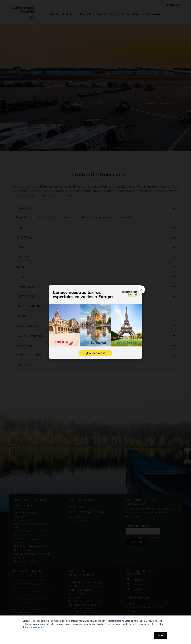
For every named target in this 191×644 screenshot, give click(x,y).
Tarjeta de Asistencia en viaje (86, 582)
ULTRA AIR (25, 365)
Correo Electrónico (138, 526)
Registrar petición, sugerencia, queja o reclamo (28, 611)
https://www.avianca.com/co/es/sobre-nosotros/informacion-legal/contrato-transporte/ (74, 217)
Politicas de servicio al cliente (86, 601)
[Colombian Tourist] (23, 11)
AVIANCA (24, 208)
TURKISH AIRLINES (32, 336)
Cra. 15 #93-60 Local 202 (87, 512)
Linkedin (135, 589)
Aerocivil (132, 604)
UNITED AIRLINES (31, 306)
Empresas (174, 5)
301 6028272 (34, 539)
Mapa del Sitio (78, 571)
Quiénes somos (23, 505)
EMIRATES (25, 345)
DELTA (22, 316)
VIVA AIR (24, 247)
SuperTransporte (137, 615)
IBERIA (22, 277)
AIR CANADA (27, 326)
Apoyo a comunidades (83, 608)
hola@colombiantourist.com (31, 546)
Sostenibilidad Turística (83, 605)
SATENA (23, 257)
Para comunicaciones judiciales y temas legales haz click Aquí (32, 554)
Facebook (136, 580)
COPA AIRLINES (29, 355)
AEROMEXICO (27, 267)
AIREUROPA (26, 287)
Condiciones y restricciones (85, 586)
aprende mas (37, 627)
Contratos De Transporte (84, 612)
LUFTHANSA (27, 296)
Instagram (136, 585)
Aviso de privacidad (81, 590)
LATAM (22, 228)
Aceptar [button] (161, 636)
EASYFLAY (25, 237)
